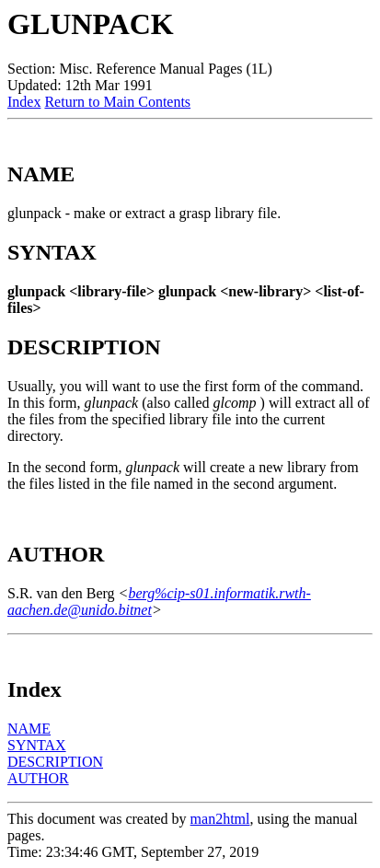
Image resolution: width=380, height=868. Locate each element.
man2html (220, 819)
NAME (29, 729)
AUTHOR (38, 778)
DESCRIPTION (55, 762)
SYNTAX (37, 745)
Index (24, 102)
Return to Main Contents (117, 102)
